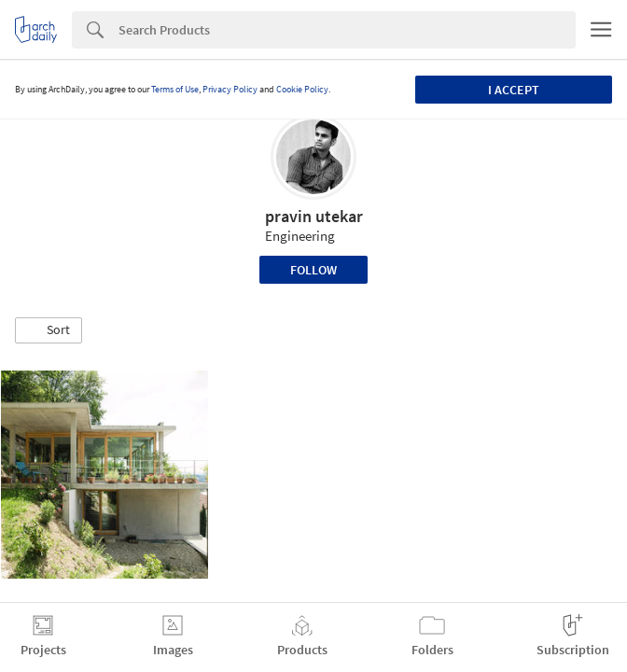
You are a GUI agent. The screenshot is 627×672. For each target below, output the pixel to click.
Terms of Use (175, 89)
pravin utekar (314, 216)
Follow (313, 270)
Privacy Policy (230, 89)
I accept (514, 90)
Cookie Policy (302, 89)
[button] (49, 330)
